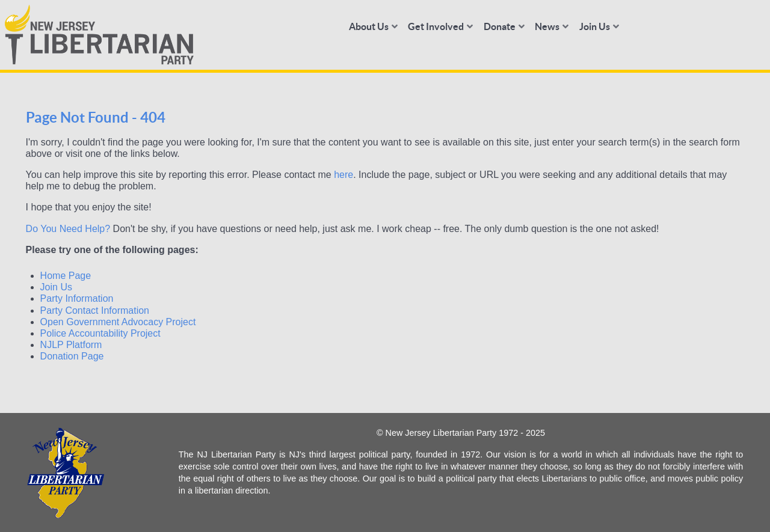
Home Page (66, 276)
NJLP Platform (71, 345)
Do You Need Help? (68, 229)
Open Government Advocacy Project (118, 322)
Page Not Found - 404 (96, 118)
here (343, 175)
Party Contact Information (95, 310)
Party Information (77, 298)
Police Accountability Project (100, 333)
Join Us (56, 287)
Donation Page (72, 356)
